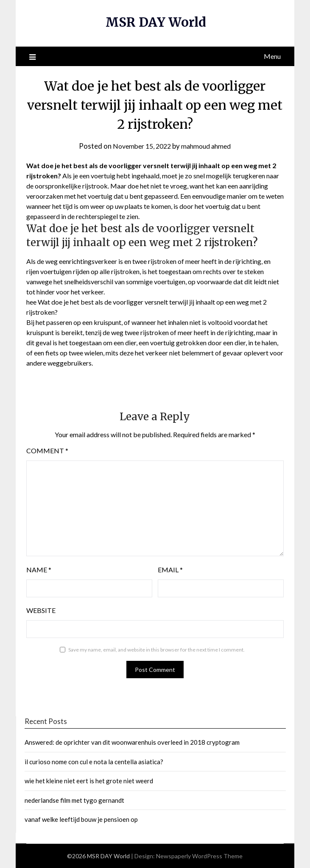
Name (39, 570)
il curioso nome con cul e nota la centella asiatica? (94, 762)
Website (41, 610)
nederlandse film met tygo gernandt (74, 800)
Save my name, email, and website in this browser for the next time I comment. (156, 650)
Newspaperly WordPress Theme (199, 856)
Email (170, 570)
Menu (272, 56)
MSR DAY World (156, 22)
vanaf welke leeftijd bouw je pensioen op (81, 819)
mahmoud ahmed (209, 146)
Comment (47, 451)
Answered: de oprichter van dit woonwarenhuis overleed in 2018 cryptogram (132, 742)
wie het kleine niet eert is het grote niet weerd (89, 781)
